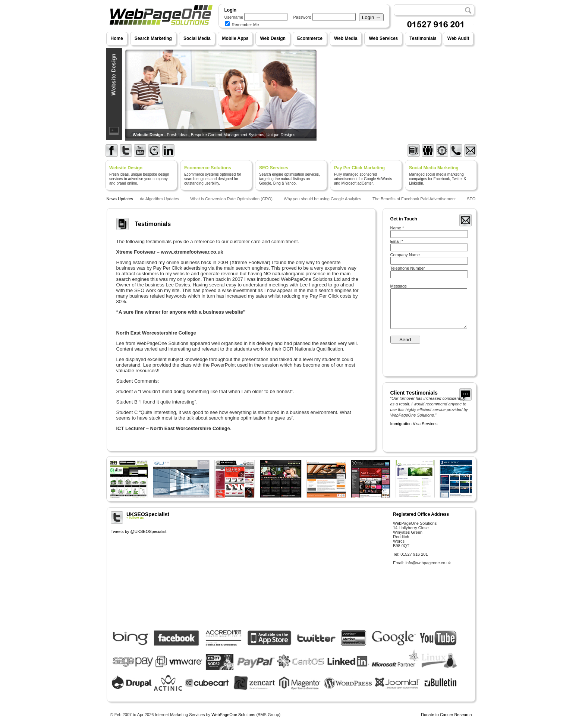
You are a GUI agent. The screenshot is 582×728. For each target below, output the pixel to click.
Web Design (273, 38)
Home (117, 38)
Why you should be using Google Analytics (324, 199)
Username (234, 17)
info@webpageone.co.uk (428, 563)
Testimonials (423, 38)
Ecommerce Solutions (208, 168)
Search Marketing (153, 38)
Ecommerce (310, 38)
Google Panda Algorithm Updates (150, 199)
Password (302, 17)
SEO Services (274, 168)
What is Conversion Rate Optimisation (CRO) (232, 199)
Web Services (383, 38)
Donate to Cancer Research (446, 715)
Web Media (346, 38)
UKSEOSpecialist (249, 515)
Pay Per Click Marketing (359, 168)
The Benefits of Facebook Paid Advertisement (415, 199)
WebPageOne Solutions (233, 715)
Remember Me (242, 25)
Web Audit (458, 38)
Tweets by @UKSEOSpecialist (139, 531)
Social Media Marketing (434, 168)
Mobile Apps (235, 38)
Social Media (197, 38)
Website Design (126, 168)
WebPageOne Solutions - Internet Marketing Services (160, 32)
